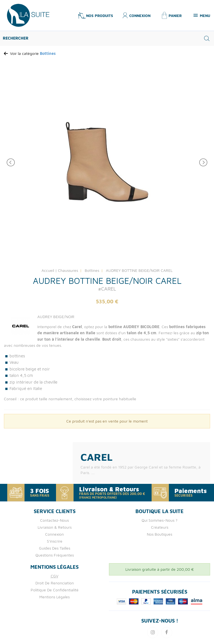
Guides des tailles (55, 548)
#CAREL (107, 289)
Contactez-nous (54, 520)
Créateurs (160, 527)
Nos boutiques (160, 534)
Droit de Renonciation (55, 583)
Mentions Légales (54, 597)
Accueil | (49, 270)
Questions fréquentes (55, 555)
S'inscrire (55, 541)
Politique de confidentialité (55, 590)
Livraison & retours (55, 527)
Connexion (54, 534)
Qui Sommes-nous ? (160, 520)
